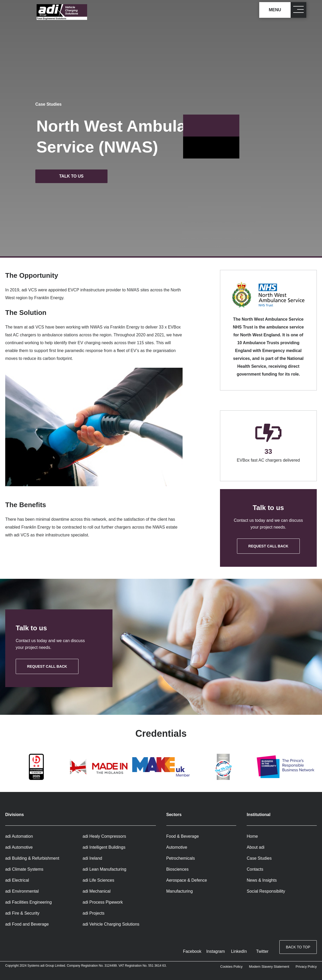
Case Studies (48, 104)
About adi (256, 847)
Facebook (192, 951)
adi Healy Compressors (104, 836)
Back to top (298, 947)
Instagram (215, 951)
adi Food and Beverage (27, 924)
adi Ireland (92, 858)
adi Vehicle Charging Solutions (111, 924)
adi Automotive (19, 847)
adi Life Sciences (98, 880)
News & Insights (262, 880)
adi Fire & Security (22, 913)
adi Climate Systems (24, 869)
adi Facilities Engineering (29, 902)
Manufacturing (180, 891)
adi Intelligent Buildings (104, 847)
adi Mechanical (97, 891)
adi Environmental (22, 891)
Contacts (255, 869)
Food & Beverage (183, 836)
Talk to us (73, 176)
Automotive (177, 847)
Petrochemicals (181, 858)
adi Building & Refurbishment (32, 858)
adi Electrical (17, 880)
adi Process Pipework (103, 902)
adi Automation (19, 836)
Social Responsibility (266, 891)
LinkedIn (239, 951)
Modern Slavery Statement (269, 967)
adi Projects (94, 913)
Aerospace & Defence (187, 880)
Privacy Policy (306, 967)
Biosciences (177, 869)
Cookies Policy (231, 967)
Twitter (262, 951)
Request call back (268, 546)
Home (252, 836)
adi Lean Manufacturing (104, 869)
